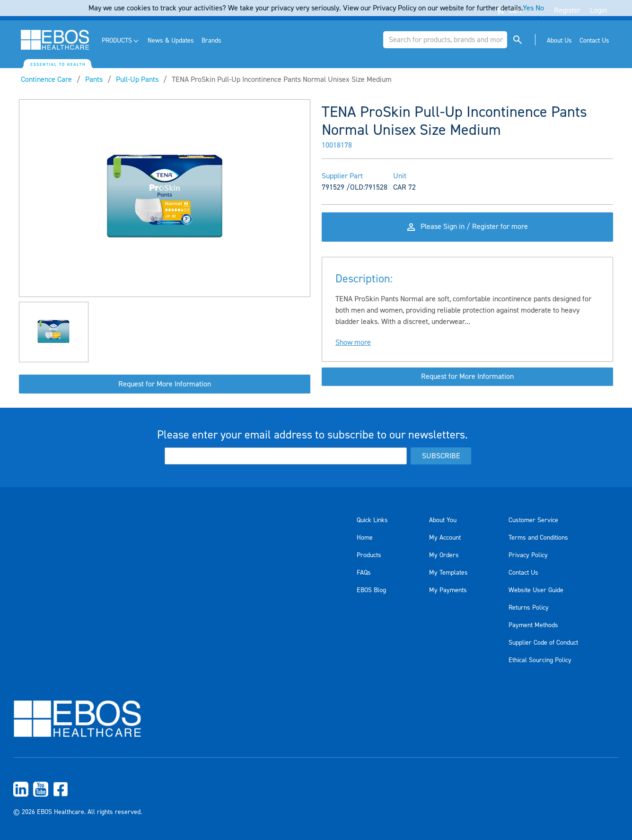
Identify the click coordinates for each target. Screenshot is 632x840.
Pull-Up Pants (137, 79)
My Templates (448, 573)
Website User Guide (536, 590)
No (540, 8)
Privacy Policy (528, 555)
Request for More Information (165, 384)
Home (365, 538)
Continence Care (46, 79)
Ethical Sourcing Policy (540, 660)
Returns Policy (529, 608)
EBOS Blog (371, 590)
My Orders (444, 555)
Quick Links (372, 520)
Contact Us (523, 573)
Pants (94, 79)
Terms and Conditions (538, 538)
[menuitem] (121, 41)
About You (443, 520)
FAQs (364, 573)
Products (369, 555)
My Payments (448, 590)
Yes (528, 8)
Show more (353, 343)
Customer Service (533, 520)
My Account (445, 538)
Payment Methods (533, 625)
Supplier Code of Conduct (543, 643)
